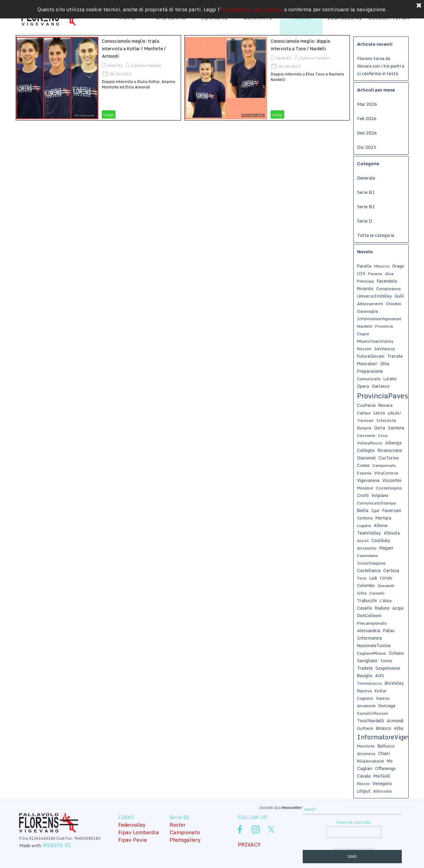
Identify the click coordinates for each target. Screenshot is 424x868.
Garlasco (381, 386)
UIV (361, 273)
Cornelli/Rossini (373, 713)
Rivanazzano (390, 450)
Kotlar (380, 691)
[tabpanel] (251, 807)
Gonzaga (387, 706)
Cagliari (365, 768)
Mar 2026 (367, 104)
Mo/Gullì (382, 776)
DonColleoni (369, 615)
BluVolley (394, 683)
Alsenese (366, 753)
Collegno (366, 450)
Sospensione (388, 668)
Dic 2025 (367, 147)
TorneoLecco (370, 683)
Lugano (364, 525)
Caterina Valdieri (146, 66)
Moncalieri (367, 364)
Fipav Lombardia (139, 832)
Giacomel (366, 458)
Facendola (387, 281)
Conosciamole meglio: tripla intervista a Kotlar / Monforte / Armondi (134, 48)
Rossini (364, 349)
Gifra (362, 593)
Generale (366, 178)
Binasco (384, 728)
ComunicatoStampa (377, 503)
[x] (271, 829)
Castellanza (369, 570)
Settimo (365, 518)
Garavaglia (367, 311)
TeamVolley (369, 533)
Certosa (391, 570)
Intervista (386, 420)
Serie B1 (115, 66)
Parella (364, 266)
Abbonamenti (370, 304)
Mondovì (365, 488)
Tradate (365, 668)
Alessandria (369, 630)
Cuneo (363, 465)
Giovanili (386, 586)
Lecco (379, 413)
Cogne (363, 334)
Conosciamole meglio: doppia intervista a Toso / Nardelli (300, 45)
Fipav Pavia (133, 840)
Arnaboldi (366, 706)
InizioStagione (371, 563)
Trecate (395, 356)
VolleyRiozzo (370, 443)
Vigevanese (368, 480)
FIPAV (386, 578)
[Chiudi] (419, 4)
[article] (98, 78)
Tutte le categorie (376, 235)
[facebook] (240, 829)
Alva (389, 274)
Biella (363, 510)
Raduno (382, 608)
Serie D (365, 221)
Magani (386, 548)
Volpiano (380, 495)
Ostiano (396, 653)
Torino (386, 661)
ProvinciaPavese (384, 396)
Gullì (399, 296)
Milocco (382, 266)
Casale (364, 776)
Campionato (384, 465)
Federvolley (132, 825)
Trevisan (365, 420)
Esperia (364, 473)
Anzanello (367, 548)
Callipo (364, 413)
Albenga (393, 443)
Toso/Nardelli (371, 721)
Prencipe (366, 281)
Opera (363, 386)
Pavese (375, 274)
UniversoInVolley (374, 296)
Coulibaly (381, 540)
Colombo (366, 585)
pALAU (394, 413)
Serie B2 (366, 207)
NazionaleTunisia (374, 645)
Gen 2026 (367, 133)
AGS (380, 675)
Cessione (366, 435)
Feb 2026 (367, 118)
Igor (375, 510)
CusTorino (389, 458)
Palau (389, 630)
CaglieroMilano (372, 653)
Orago (398, 266)
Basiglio (365, 675)
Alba (399, 728)
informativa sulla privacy (252, 8)
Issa (383, 435)
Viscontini (392, 480)
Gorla (380, 428)
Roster (177, 825)
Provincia (384, 326)
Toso (362, 578)
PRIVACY (249, 844)
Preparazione (370, 371)
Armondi (395, 721)
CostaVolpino (389, 488)
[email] (352, 809)
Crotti (363, 495)
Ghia (385, 364)
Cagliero (365, 698)
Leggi (109, 115)
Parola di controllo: (354, 822)
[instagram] (256, 829)
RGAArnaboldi (371, 761)
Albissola (382, 791)
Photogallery (185, 840)
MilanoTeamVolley (375, 341)
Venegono (382, 783)
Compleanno (388, 289)
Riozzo (363, 784)
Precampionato (372, 623)
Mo (390, 761)
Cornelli (377, 593)
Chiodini (393, 304)
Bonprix (364, 428)
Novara (385, 405)
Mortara (383, 518)
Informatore (370, 638)
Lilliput (364, 791)
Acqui (398, 608)
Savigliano (367, 660)
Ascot (363, 540)
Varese (383, 698)
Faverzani (392, 510)
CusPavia (366, 405)
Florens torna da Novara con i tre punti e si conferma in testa (381, 66)
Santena (396, 428)
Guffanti (365, 728)
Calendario (367, 556)
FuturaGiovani (371, 356)
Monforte (366, 746)
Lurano (390, 379)
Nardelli (365, 326)
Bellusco (386, 746)
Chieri (384, 753)
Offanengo (385, 768)
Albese (381, 525)
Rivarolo (365, 288)
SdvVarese (385, 349)
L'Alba (386, 601)
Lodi (373, 578)
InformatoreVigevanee (379, 319)
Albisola (392, 533)
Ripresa (364, 691)
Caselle (365, 608)
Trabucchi (367, 600)
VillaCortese (386, 473)
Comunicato (369, 379)
